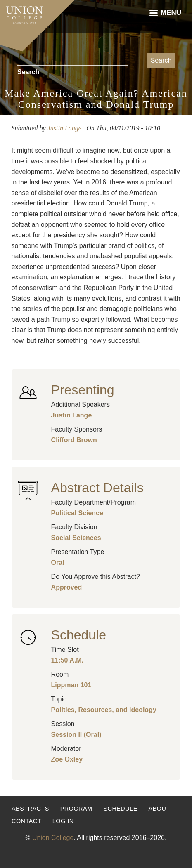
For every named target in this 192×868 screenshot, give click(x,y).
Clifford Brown (74, 440)
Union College (53, 838)
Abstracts (30, 809)
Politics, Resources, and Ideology (104, 710)
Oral (58, 563)
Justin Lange (64, 128)
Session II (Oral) (76, 735)
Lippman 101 (71, 685)
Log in (63, 821)
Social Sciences (76, 538)
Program (76, 809)
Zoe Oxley (67, 759)
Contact (26, 821)
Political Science (77, 513)
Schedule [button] (79, 635)
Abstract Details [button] (97, 488)
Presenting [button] (83, 390)
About (159, 809)
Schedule (120, 809)
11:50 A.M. (68, 660)
